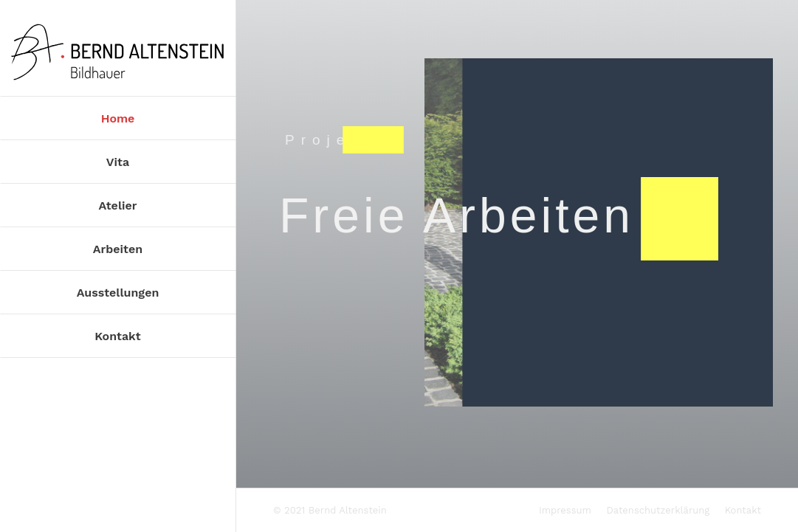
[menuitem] (118, 118)
